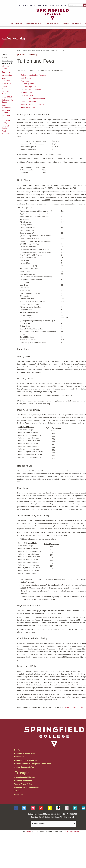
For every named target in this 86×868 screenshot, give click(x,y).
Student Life (53, 23)
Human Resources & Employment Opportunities (33, 764)
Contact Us (19, 794)
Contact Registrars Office (24, 767)
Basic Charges (26, 78)
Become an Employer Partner (26, 760)
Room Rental (29, 95)
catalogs (28, 831)
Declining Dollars (30, 87)
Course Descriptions (6, 106)
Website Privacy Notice (23, 784)
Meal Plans (25, 81)
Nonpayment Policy (28, 107)
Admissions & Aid (35, 23)
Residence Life (26, 93)
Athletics (77, 23)
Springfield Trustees (6, 111)
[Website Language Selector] (53, 824)
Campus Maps (55, 5)
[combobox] (7, 60)
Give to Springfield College (25, 777)
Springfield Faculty (6, 122)
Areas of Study (7, 97)
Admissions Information (6, 79)
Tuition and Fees (6, 88)
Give (40, 5)
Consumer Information (23, 781)
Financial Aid (6, 83)
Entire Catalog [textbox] (6, 60)
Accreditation (7, 75)
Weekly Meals (29, 84)
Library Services (23, 5)
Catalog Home (7, 72)
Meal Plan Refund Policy (33, 90)
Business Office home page (75, 707)
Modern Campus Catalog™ (72, 831)
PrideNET (64, 5)
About (66, 23)
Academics (17, 23)
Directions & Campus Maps (25, 753)
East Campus (19, 757)
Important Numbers (5, 127)
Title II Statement (5, 132)
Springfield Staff (6, 117)
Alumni (45, 5)
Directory (33, 5)
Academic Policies (5, 93)
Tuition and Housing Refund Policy (37, 98)
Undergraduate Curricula (7, 101)
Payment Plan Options (29, 101)
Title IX (17, 791)
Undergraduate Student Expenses (33, 75)
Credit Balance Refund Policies (32, 104)
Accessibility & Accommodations (27, 787)
